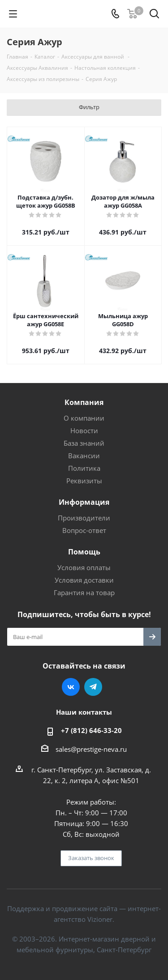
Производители (84, 518)
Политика (84, 468)
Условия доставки (84, 580)
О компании (84, 418)
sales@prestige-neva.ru (91, 749)
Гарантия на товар (84, 592)
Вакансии (84, 456)
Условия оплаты (84, 567)
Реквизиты (84, 481)
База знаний (84, 443)
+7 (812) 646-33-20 (91, 730)
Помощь (84, 552)
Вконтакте (71, 687)
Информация (84, 502)
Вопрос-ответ (84, 530)
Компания (84, 402)
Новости (84, 430)
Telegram (93, 687)
